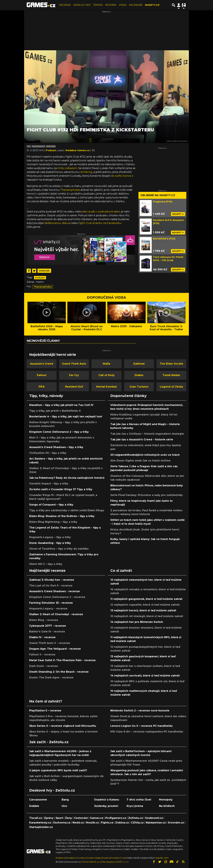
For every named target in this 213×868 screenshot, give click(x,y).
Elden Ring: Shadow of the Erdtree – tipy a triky (62, 516)
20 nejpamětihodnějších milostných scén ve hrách (145, 455)
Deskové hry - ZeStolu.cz (52, 790)
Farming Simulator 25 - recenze (51, 603)
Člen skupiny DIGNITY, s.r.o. (115, 862)
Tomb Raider (171, 375)
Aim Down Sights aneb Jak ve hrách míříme (140, 461)
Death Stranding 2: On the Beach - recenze (59, 672)
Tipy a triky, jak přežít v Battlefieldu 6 (55, 411)
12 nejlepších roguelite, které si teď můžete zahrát (145, 605)
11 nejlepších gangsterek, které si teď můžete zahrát (146, 599)
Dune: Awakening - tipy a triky (50, 543)
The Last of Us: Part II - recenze (51, 586)
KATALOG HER (82, 5)
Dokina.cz (122, 823)
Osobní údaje (94, 858)
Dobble (34, 806)
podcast (40, 278)
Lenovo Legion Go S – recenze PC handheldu (141, 726)
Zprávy (49, 818)
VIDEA (123, 5)
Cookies (81, 858)
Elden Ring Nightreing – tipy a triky (53, 522)
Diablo (139, 375)
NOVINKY (111, 5)
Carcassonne (38, 800)
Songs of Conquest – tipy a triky (51, 505)
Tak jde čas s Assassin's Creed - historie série (142, 440)
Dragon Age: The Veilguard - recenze (55, 649)
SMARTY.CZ (152, 5)
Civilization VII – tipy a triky (48, 453)
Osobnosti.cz (154, 818)
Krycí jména (135, 806)
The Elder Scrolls (171, 364)
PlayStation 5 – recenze (45, 711)
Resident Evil (74, 387)
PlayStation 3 (38, 146)
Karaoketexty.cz (40, 823)
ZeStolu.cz (136, 818)
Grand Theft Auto (74, 364)
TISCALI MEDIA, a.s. (91, 862)
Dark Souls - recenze (44, 666)
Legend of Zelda (171, 387)
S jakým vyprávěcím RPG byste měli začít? (58, 770)
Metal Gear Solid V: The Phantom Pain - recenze (62, 660)
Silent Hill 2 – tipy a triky (46, 564)
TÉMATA (98, 5)
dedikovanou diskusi (57, 223)
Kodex (106, 858)
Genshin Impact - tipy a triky (49, 484)
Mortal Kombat (107, 387)
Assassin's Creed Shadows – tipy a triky (56, 447)
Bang (65, 800)
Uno (64, 806)
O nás (123, 858)
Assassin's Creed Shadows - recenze (55, 591)
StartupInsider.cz (41, 827)
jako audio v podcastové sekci (101, 212)
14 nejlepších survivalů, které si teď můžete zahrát (145, 676)
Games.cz (97, 818)
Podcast (51, 150)
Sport (59, 818)
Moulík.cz (92, 823)
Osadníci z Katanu (107, 800)
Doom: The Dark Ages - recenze (51, 677)
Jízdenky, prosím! (106, 806)
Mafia (107, 364)
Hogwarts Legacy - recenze (48, 609)
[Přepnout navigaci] (179, 5)
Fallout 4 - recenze (42, 655)
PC (29, 146)
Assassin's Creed (42, 364)
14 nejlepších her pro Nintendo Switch (137, 622)
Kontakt (115, 858)
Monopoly (166, 800)
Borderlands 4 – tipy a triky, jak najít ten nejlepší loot (66, 417)
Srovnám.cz (176, 823)
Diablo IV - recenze (42, 637)
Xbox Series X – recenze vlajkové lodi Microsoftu (63, 726)
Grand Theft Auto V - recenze (50, 643)
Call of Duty (107, 375)
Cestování (81, 818)
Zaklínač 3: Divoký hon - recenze (52, 580)
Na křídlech (167, 806)
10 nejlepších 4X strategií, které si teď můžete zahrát (147, 616)
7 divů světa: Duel (139, 800)
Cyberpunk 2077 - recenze (48, 626)
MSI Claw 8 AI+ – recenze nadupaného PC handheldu (147, 732)
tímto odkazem (67, 168)
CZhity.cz (137, 823)
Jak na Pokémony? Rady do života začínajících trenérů (67, 478)
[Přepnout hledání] (174, 5)
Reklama (60, 858)
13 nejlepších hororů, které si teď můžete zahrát (143, 610)
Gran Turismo (139, 387)
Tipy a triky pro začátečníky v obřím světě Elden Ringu (67, 510)
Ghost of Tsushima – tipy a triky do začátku (59, 549)
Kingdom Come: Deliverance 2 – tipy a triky (59, 432)
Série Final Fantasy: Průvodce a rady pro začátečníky (147, 495)
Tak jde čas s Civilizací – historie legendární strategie (147, 434)
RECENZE (65, 5)
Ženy (69, 818)
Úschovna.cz (62, 823)
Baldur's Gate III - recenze (47, 632)
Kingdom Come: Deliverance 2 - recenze (57, 597)
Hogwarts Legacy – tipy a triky (50, 537)
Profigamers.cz (116, 818)
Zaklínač (139, 364)
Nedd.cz (78, 823)
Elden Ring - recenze (44, 620)
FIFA (42, 387)
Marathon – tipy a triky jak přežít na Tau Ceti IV (61, 405)
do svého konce (121, 176)
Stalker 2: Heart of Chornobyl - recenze (56, 614)
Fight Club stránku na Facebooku (100, 223)
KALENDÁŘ (136, 5)
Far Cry (74, 375)
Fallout (42, 375)
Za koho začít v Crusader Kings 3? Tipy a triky (61, 489)
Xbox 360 (51, 146)
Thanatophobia (70, 190)
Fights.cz (107, 823)
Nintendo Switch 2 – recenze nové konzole (140, 711)
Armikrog (86, 172)
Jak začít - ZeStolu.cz (49, 742)
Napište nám (162, 858)
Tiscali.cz (36, 818)
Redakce (71, 858)
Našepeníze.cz (156, 823)
